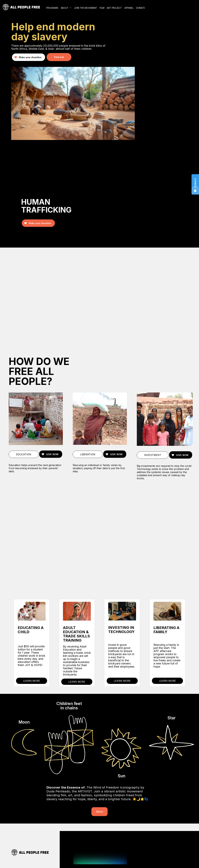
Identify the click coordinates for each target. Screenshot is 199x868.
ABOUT (65, 8)
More (99, 812)
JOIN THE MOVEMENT (86, 8)
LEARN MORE (32, 681)
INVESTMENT (153, 455)
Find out (59, 57)
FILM (102, 8)
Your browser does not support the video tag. (99, 297)
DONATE (140, 8)
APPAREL (129, 8)
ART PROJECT (114, 8)
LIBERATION (88, 454)
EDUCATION (24, 454)
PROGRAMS (52, 8)
